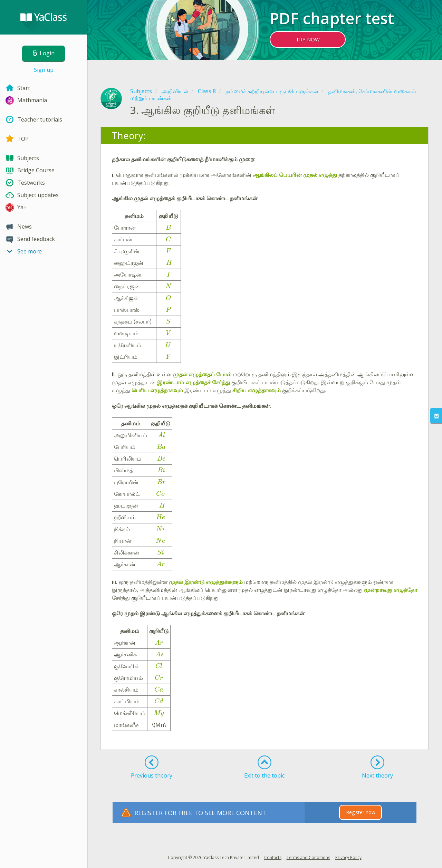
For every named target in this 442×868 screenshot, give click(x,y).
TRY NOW (308, 39)
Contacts (273, 857)
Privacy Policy (348, 857)
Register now (361, 812)
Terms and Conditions (308, 857)
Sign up (44, 70)
